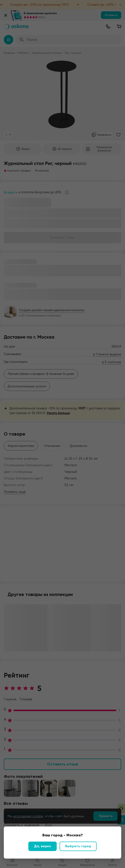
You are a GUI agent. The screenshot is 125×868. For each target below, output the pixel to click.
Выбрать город (78, 846)
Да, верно (43, 846)
